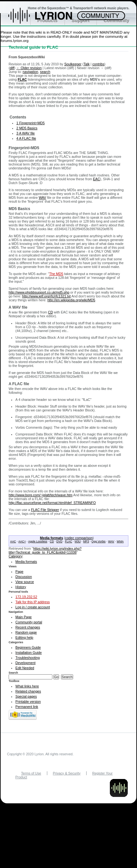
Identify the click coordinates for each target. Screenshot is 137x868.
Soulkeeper (73, 64)
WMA (120, 541)
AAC (13, 541)
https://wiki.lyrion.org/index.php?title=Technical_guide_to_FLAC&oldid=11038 (45, 550)
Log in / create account (33, 607)
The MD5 (56, 274)
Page (19, 572)
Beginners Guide (28, 647)
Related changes (28, 691)
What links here (27, 686)
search (45, 72)
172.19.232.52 (26, 597)
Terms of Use (31, 773)
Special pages (26, 696)
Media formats (51, 538)
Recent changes (28, 627)
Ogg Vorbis (99, 541)
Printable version (28, 702)
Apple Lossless (38, 541)
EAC (96, 179)
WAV (42, 198)
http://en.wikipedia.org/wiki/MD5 (71, 300)
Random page (26, 632)
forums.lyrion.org (15, 41)
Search (13, 673)
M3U (78, 541)
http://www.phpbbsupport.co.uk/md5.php (39, 292)
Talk (87, 64)
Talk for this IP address (33, 602)
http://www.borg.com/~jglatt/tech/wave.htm (41, 495)
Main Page (23, 617)
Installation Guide (28, 653)
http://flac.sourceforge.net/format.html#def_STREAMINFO (52, 503)
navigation (30, 72)
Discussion (24, 577)
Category (15, 556)
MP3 (86, 541)
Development (25, 663)
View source (25, 582)
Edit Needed (25, 668)
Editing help (24, 637)
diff (12, 68)
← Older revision (29, 68)
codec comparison (79, 538)
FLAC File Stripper (45, 510)
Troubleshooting (27, 658)
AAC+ (22, 541)
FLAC (22, 79)
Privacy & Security (67, 773)
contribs (98, 64)
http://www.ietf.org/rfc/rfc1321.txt (46, 296)
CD (50, 312)
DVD (60, 541)
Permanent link (27, 707)
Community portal (29, 622)
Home (47, 19)
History (21, 587)
